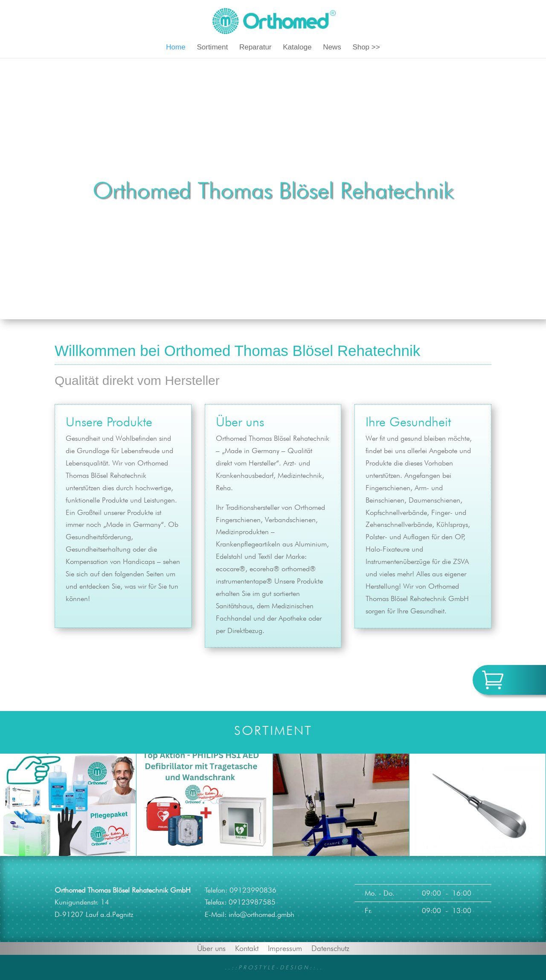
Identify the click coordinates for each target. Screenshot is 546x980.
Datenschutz (330, 948)
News (332, 48)
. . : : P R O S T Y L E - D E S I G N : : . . (273, 967)
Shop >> (366, 48)
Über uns (211, 948)
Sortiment (212, 48)
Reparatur (256, 48)
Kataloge (297, 48)
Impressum (285, 948)
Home (176, 48)
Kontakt (247, 948)
